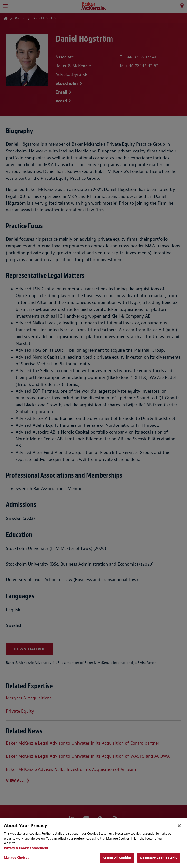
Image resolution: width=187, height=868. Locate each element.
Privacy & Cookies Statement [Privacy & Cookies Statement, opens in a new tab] (26, 848)
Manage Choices (16, 857)
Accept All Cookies (117, 858)
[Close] (179, 826)
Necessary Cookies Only (159, 858)
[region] (93, 843)
